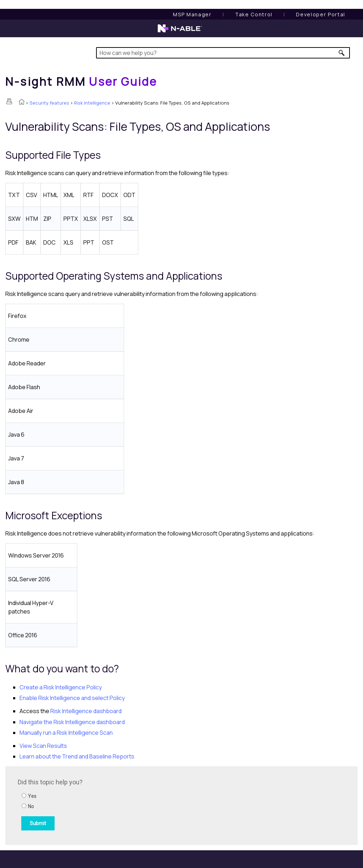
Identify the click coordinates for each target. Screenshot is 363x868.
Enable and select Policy (72, 698)
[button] (342, 53)
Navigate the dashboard (72, 722)
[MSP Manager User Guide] (192, 14)
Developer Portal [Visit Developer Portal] (321, 14)
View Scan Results (43, 746)
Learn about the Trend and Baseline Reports (77, 756)
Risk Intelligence (92, 103)
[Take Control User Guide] (254, 14)
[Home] (81, 82)
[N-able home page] (180, 32)
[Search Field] (223, 53)
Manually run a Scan (66, 733)
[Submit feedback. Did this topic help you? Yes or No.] (113, 805)
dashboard (86, 711)
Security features (49, 103)
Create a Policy (61, 687)
